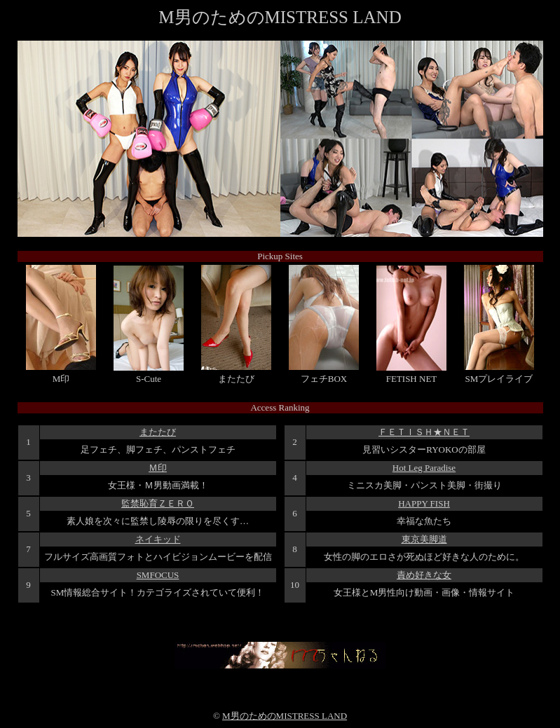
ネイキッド (158, 539)
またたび (158, 432)
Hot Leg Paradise (424, 468)
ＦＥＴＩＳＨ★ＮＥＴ (424, 432)
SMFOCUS (158, 575)
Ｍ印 (158, 468)
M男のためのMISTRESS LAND (285, 716)
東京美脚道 (424, 539)
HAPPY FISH (424, 503)
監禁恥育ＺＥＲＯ (158, 503)
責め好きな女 (424, 575)
